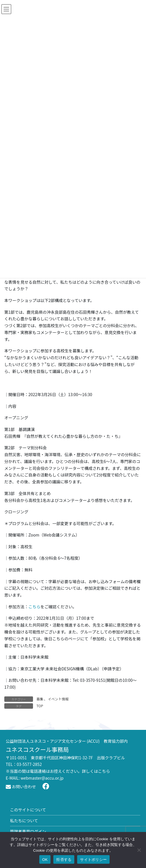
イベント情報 (58, 699)
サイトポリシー (93, 860)
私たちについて (24, 821)
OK (45, 860)
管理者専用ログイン (28, 831)
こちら (34, 607)
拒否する (64, 860)
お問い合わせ (21, 786)
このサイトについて (28, 810)
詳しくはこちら (96, 771)
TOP (40, 706)
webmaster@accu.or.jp (42, 778)
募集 (40, 699)
